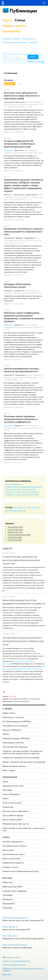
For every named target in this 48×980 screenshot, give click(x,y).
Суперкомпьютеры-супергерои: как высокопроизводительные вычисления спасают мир (21, 560)
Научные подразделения (13, 841)
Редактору (42, 977)
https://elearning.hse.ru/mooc (15, 945)
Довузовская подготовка (13, 786)
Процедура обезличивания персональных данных (17, 285)
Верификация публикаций (12, 39)
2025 (24, 507)
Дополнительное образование (15, 811)
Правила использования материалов (15, 42)
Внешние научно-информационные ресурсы (21, 871)
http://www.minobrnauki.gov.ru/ (15, 918)
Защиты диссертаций (11, 858)
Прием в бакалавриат (11, 794)
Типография (7, 895)
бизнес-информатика (13, 484)
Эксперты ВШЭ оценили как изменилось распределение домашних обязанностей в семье (23, 641)
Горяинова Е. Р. (9, 150)
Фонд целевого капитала (13, 743)
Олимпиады (7, 790)
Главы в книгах (14, 26)
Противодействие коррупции (15, 747)
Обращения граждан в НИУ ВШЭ (16, 738)
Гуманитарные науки (15, 527)
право (18, 494)
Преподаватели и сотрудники (15, 726)
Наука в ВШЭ (33, 42)
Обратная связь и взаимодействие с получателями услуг (24, 829)
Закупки (6, 734)
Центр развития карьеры (13, 815)
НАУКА (6, 837)
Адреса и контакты (14, 957)
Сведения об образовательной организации (21, 758)
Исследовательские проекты (15, 846)
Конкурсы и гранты (10, 867)
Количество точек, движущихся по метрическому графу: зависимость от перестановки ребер (22, 96)
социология (25, 494)
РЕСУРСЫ (7, 878)
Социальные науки (15, 537)
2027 (16, 507)
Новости (7, 549)
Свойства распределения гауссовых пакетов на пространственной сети (21, 370)
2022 (38, 507)
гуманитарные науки (13, 489)
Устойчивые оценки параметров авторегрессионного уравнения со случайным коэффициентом (21, 419)
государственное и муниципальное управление (23, 487)
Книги (7, 20)
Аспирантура (8, 807)
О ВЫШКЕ (7, 709)
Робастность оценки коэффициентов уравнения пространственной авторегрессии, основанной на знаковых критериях (24, 317)
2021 (7, 511)
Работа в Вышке (9, 770)
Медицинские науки (15, 532)
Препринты (12, 31)
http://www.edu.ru (10, 936)
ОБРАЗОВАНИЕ (10, 777)
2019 (16, 511)
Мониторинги (8, 850)
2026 (20, 507)
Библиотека (7, 882)
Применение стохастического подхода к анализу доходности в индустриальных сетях (24, 231)
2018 (20, 511)
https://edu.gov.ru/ (10, 927)
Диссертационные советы (14, 854)
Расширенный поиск (29, 39)
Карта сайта (7, 974)
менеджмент (10, 494)
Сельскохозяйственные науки (19, 535)
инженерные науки (28, 489)
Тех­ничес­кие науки (15, 540)
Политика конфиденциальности (14, 965)
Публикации (23, 11)
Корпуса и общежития (12, 730)
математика (34, 492)
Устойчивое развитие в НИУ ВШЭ (17, 721)
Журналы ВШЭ (9, 904)
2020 (11, 511)
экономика (35, 494)
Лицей (5, 782)
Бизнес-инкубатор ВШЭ (12, 820)
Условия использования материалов (16, 961)
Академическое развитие (13, 863)
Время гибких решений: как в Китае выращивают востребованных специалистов (24, 602)
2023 (33, 507)
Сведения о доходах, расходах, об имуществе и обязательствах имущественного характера (23, 752)
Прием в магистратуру (12, 803)
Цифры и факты (9, 713)
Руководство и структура (13, 717)
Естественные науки (15, 529)
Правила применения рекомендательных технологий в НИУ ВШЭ (23, 969)
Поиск (33, 57)
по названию (8, 84)
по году (19, 84)
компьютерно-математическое (17, 492)
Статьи (20, 20)
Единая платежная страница (14, 766)
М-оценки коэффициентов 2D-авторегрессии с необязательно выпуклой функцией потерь (19, 144)
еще (25, 511)
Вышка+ (6, 798)
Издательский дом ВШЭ (12, 887)
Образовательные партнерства (16, 824)
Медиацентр (8, 899)
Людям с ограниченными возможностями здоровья (24, 762)
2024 (29, 507)
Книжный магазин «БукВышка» (15, 891)
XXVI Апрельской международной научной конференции (24, 667)
